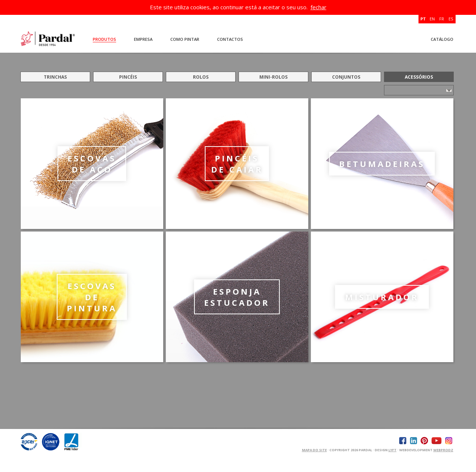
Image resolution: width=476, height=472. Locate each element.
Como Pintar (185, 39)
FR (442, 19)
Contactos (230, 39)
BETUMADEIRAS (382, 164)
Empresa (143, 39)
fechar (319, 7)
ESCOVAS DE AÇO (92, 164)
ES (451, 19)
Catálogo (442, 39)
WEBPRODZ (443, 450)
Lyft (393, 450)
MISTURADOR (382, 297)
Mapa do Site (314, 450)
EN (432, 19)
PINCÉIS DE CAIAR (237, 164)
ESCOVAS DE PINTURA (92, 297)
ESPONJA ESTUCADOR (237, 297)
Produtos (104, 39)
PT (423, 19)
